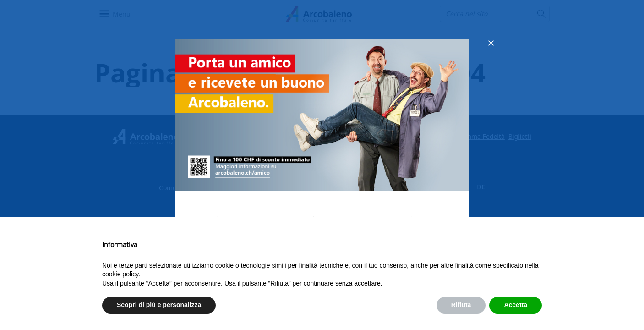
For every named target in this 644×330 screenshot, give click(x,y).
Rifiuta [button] (461, 305)
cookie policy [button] (120, 274)
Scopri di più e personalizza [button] (159, 305)
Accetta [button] (516, 305)
